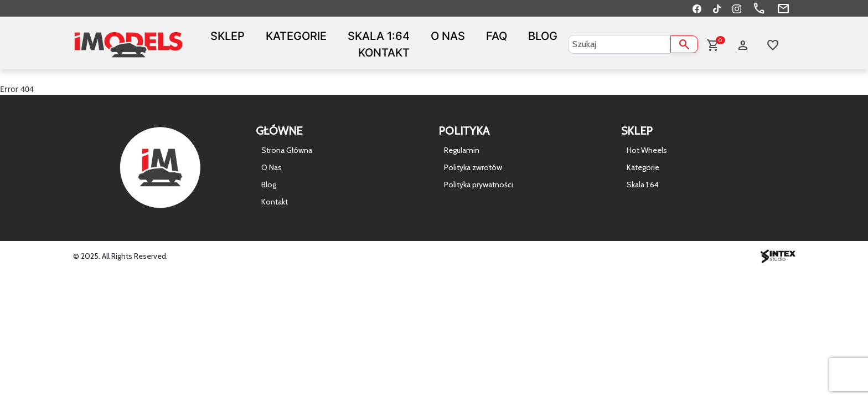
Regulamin (462, 150)
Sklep (228, 36)
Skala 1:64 (379, 36)
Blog (543, 36)
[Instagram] (737, 8)
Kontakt (384, 53)
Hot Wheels (647, 150)
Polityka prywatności (479, 185)
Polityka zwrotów (473, 167)
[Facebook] (697, 8)
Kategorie (296, 36)
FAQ (497, 36)
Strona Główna (287, 150)
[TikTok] (717, 8)
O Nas (448, 36)
